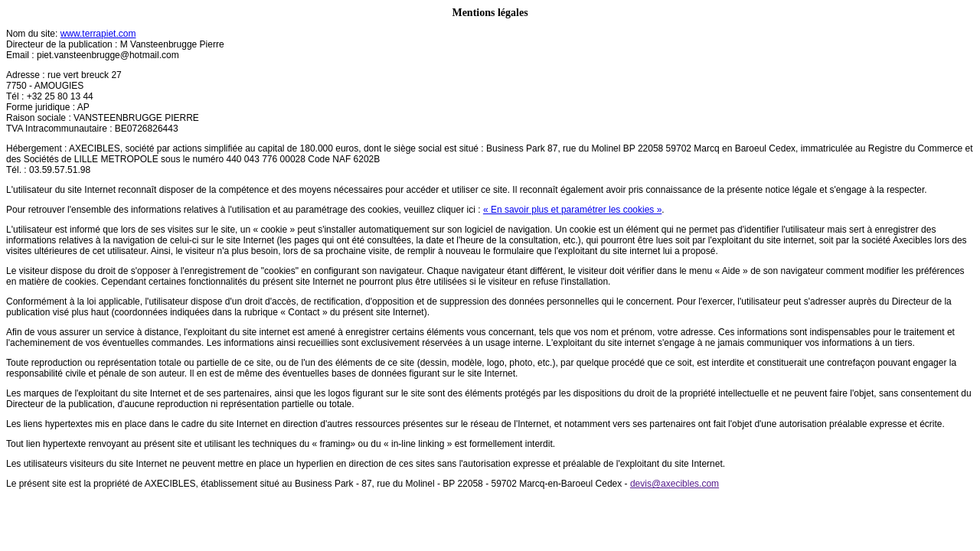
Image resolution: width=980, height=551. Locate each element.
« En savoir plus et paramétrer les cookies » (572, 210)
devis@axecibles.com (675, 484)
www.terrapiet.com (98, 34)
